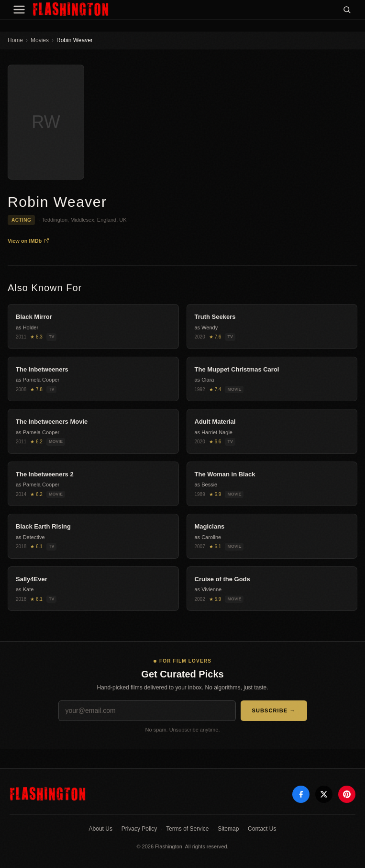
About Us (101, 829)
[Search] (347, 10)
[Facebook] (301, 794)
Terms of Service (187, 829)
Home (15, 40)
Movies (40, 40)
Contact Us (262, 829)
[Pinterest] (347, 794)
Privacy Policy (139, 829)
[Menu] (19, 10)
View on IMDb (28, 241)
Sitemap (228, 829)
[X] (324, 794)
